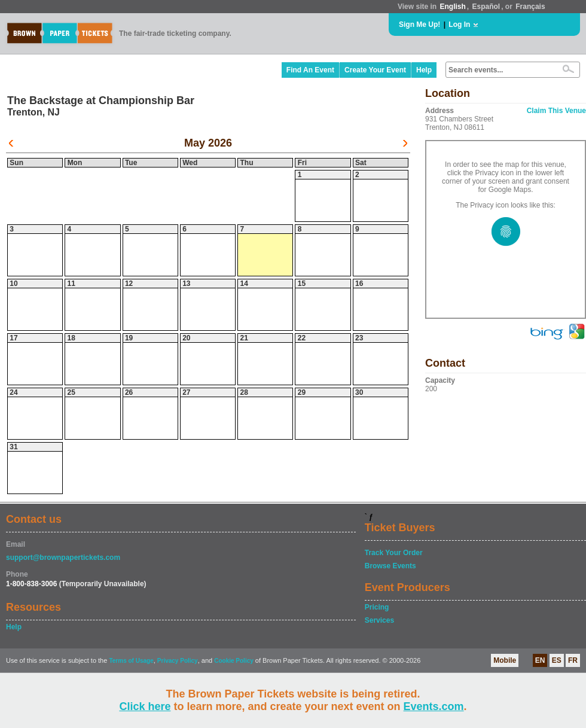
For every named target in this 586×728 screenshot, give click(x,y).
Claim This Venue (556, 111)
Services (379, 620)
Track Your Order (394, 553)
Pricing (377, 607)
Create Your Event (375, 70)
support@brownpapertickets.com (63, 558)
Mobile (505, 660)
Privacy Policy (178, 661)
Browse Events (390, 566)
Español (486, 7)
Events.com (434, 706)
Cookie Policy (234, 661)
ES (557, 660)
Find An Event (310, 70)
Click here (145, 706)
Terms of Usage (131, 661)
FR (573, 660)
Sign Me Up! (419, 25)
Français (530, 7)
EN (540, 660)
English (452, 7)
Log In (459, 25)
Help (424, 70)
